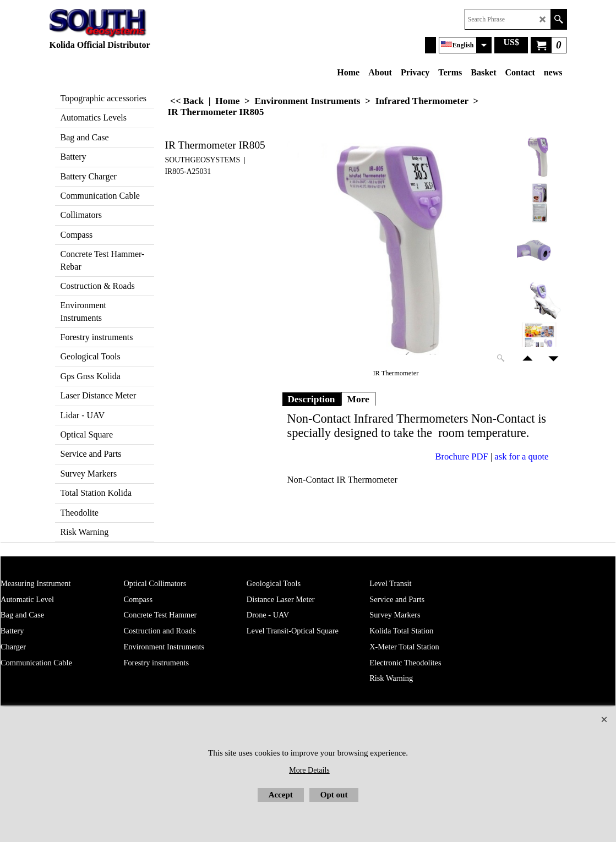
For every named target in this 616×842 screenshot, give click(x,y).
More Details (309, 770)
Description (312, 399)
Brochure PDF (462, 456)
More (358, 399)
